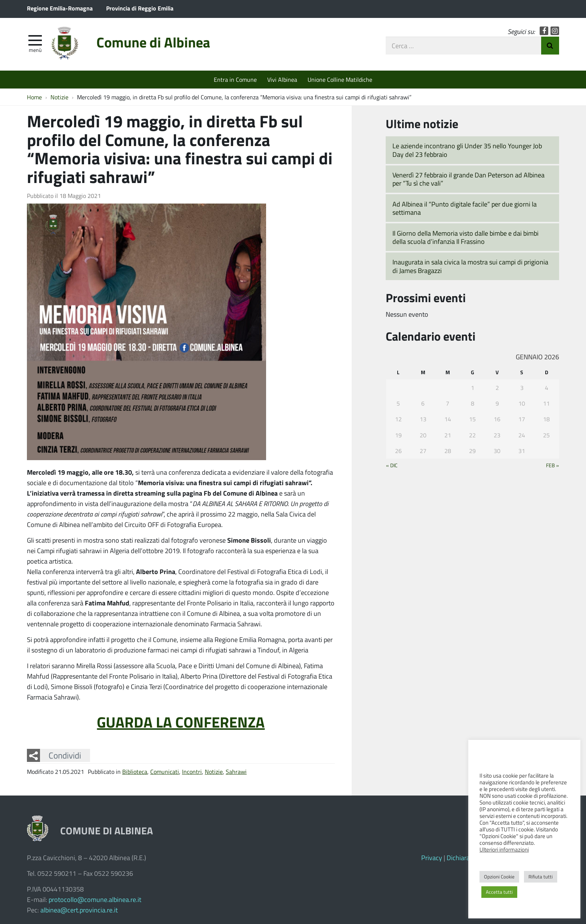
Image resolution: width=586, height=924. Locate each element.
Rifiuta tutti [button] (541, 877)
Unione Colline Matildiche (340, 79)
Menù (35, 50)
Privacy (432, 858)
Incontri (192, 771)
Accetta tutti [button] (499, 892)
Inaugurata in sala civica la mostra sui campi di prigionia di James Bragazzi (470, 266)
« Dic (392, 465)
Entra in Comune (235, 79)
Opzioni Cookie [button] (499, 877)
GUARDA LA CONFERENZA (181, 722)
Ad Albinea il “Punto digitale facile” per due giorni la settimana (465, 208)
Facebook (544, 31)
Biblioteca (135, 771)
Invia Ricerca (550, 46)
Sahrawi (236, 771)
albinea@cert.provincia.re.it (79, 910)
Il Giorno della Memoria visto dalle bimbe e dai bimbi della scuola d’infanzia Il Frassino (465, 237)
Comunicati (165, 771)
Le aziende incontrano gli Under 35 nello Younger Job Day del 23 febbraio (467, 150)
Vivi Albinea (282, 79)
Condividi (65, 755)
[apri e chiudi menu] (35, 40)
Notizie (214, 771)
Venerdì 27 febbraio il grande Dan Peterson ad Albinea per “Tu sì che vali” (468, 179)
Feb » (553, 465)
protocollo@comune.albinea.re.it (95, 899)
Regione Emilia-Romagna (60, 8)
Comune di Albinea (153, 42)
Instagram (555, 31)
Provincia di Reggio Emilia (140, 8)
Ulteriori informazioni (504, 849)
